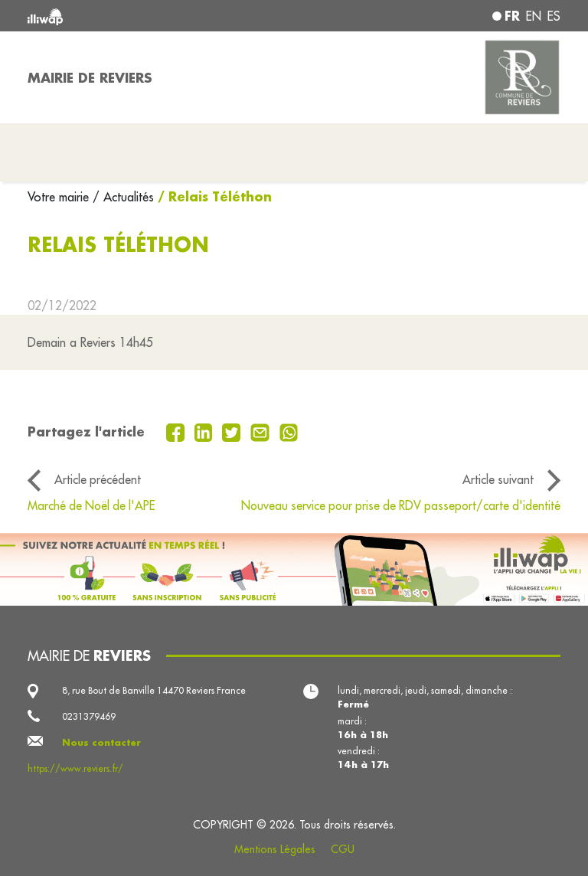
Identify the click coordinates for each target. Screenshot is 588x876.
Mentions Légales (275, 849)
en (534, 16)
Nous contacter (101, 742)
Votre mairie (60, 197)
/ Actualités (123, 197)
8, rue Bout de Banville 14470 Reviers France (154, 690)
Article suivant (498, 479)
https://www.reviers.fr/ (75, 768)
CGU (343, 849)
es (554, 16)
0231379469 (89, 716)
